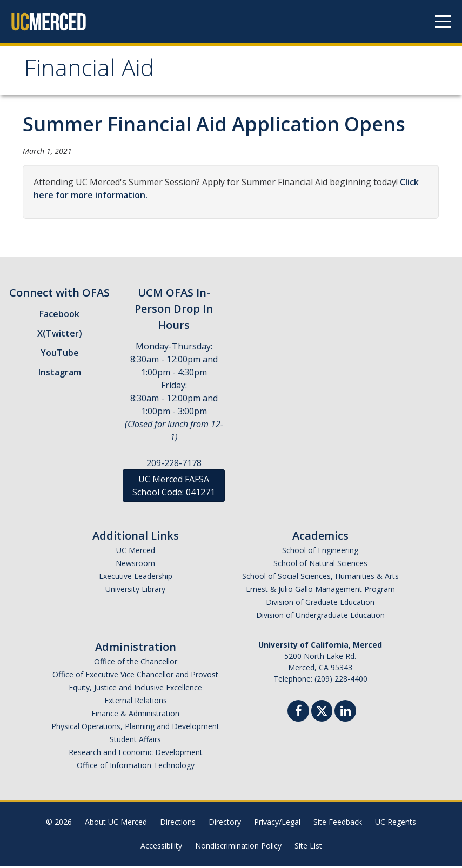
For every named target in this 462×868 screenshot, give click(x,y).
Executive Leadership (136, 578)
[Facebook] (298, 714)
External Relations (136, 702)
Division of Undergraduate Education (320, 617)
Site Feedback (338, 823)
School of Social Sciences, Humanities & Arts (320, 578)
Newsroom (135, 565)
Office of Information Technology (136, 767)
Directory (225, 823)
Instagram (60, 374)
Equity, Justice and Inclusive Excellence (135, 689)
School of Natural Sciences (320, 565)
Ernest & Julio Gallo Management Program (320, 591)
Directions (178, 823)
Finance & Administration (135, 715)
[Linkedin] (345, 714)
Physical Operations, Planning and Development (135, 728)
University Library (135, 591)
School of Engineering (320, 552)
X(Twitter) (60, 335)
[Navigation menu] (443, 22)
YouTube (60, 354)
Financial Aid (92, 72)
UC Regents (396, 823)
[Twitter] (322, 711)
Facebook (59, 315)
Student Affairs (135, 741)
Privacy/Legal (277, 823)
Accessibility (161, 847)
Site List (308, 847)
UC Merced (136, 552)
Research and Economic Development (136, 754)
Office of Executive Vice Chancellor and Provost (135, 676)
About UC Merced (116, 823)
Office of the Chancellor (136, 663)
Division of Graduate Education (320, 604)
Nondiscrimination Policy (238, 847)
